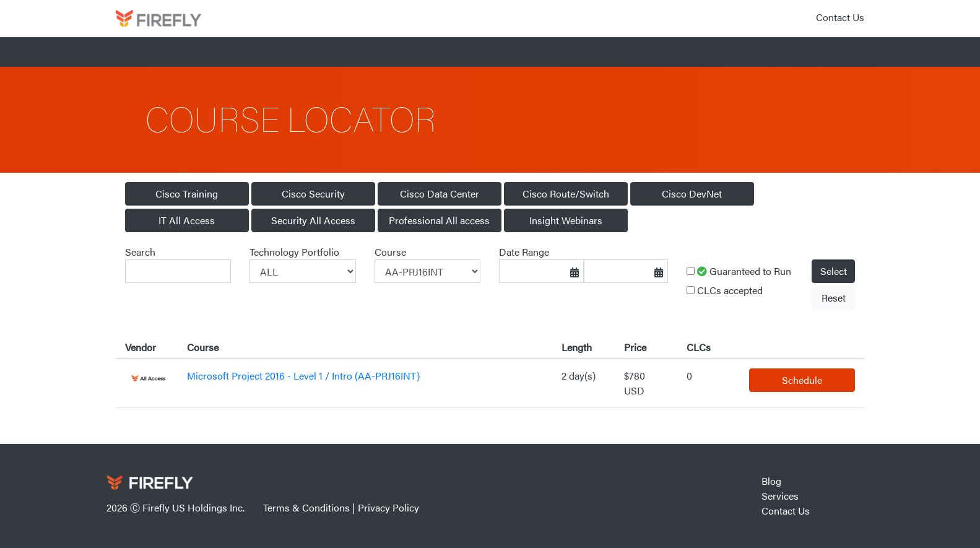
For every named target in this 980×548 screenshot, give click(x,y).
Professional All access (439, 220)
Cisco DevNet (692, 194)
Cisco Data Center (440, 194)
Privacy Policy (388, 507)
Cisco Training (187, 194)
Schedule (802, 380)
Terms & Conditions (306, 507)
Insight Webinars (566, 220)
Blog (771, 481)
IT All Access (187, 220)
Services (780, 496)
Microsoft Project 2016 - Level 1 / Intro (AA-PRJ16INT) (303, 376)
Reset (834, 298)
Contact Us (840, 17)
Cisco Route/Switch (566, 194)
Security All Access (313, 220)
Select (834, 271)
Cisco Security (313, 194)
